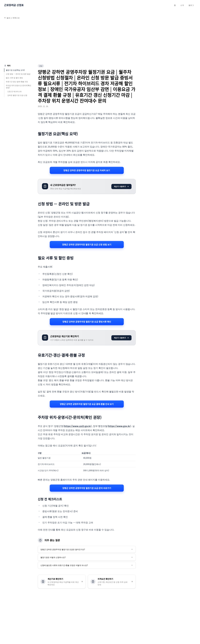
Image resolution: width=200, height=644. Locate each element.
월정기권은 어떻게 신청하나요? (87, 557)
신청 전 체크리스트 (15, 91)
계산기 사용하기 (121, 186)
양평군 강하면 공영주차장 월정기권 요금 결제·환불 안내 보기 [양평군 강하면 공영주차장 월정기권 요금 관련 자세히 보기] (87, 404)
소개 (182, 5)
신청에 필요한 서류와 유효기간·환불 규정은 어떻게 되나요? (87, 565)
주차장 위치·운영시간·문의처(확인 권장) (18, 87)
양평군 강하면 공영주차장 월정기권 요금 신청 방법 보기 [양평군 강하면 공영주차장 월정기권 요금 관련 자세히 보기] (87, 245)
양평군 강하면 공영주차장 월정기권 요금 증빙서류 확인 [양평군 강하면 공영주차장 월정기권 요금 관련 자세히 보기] (87, 322)
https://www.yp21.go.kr (77, 426)
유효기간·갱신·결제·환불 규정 (17, 82)
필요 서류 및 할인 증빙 (14, 78)
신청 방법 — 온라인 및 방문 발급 (18, 74)
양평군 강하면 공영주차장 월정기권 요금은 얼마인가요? (87, 549)
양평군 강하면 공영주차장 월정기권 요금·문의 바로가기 (87, 488)
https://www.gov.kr (119, 426)
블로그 (191, 5)
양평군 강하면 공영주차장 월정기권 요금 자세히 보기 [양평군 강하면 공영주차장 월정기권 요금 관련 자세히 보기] (87, 170)
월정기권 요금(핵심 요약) (15, 70)
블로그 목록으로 (12, 18)
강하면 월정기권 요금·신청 (17, 95)
